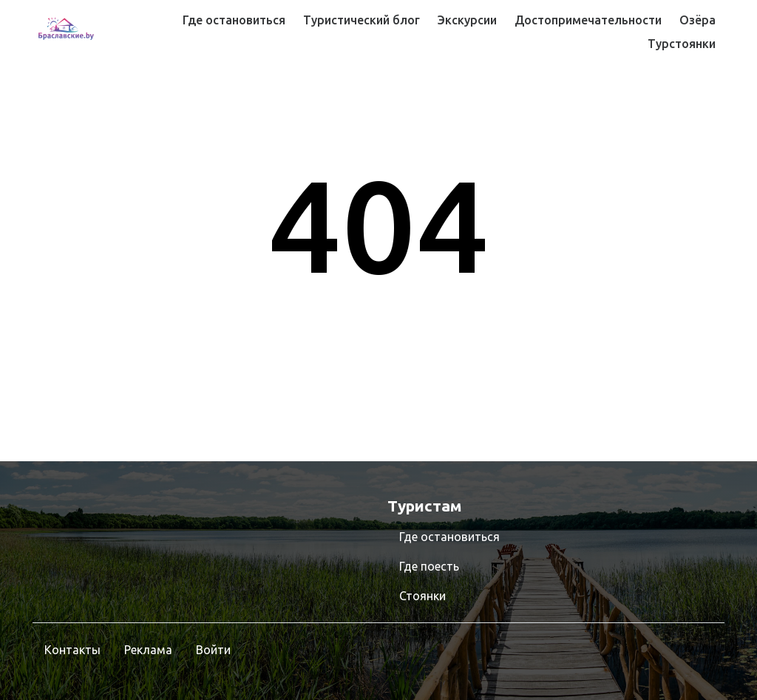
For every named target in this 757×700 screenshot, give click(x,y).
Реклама (148, 650)
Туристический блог (361, 20)
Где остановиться (234, 20)
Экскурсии (467, 20)
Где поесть (429, 566)
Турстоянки (682, 44)
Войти (213, 650)
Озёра (697, 20)
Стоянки (422, 596)
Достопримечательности (588, 20)
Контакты (72, 650)
